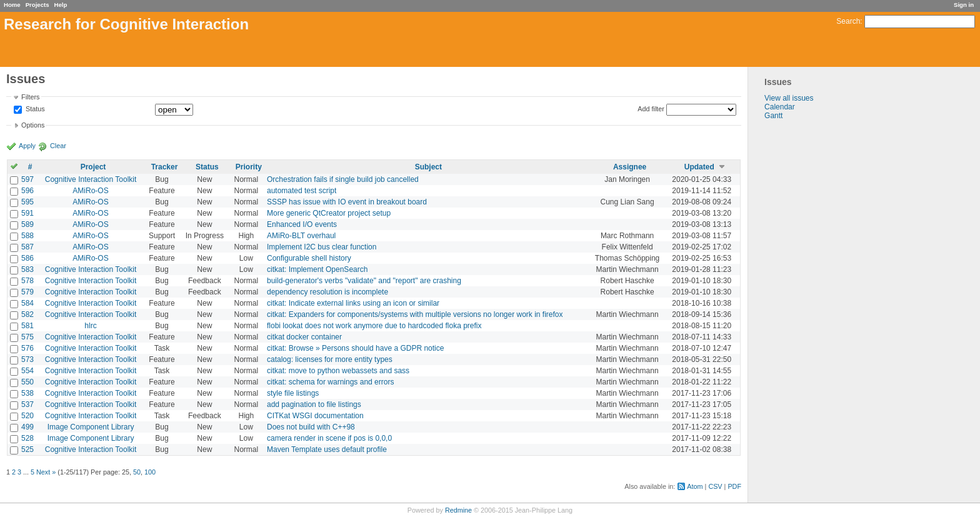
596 (27, 191)
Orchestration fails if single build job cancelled (343, 179)
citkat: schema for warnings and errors (330, 382)
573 (27, 359)
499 (27, 427)
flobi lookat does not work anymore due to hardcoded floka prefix (374, 326)
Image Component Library (91, 427)
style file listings (293, 393)
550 (27, 382)
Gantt (773, 116)
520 (27, 416)
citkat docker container (304, 337)
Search (848, 21)
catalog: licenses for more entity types (330, 359)
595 (27, 202)
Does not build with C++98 (311, 427)
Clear (58, 146)
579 (27, 292)
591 (27, 213)
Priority (249, 167)
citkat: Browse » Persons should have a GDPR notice (355, 348)
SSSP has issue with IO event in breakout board (347, 202)
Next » (46, 472)
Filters (30, 97)
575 (27, 337)
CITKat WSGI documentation (315, 416)
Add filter (651, 109)
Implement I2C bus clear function (322, 247)
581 (27, 326)
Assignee (630, 167)
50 (137, 472)
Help (61, 5)
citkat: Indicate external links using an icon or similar (353, 303)
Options (33, 125)
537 (27, 404)
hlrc (90, 326)
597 (27, 179)
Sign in (964, 5)
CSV (715, 486)
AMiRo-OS (90, 191)
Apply (27, 146)
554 (27, 371)
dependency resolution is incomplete (327, 292)
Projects (37, 5)
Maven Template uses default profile (327, 449)
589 (27, 224)
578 (27, 281)
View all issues (789, 98)
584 (27, 303)
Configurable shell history (309, 258)
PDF (734, 486)
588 (27, 236)
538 (27, 393)
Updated (699, 167)
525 (27, 449)
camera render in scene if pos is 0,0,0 (329, 438)
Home (12, 5)
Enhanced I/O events (302, 224)
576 (27, 348)
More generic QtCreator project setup (329, 213)
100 (150, 472)
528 (27, 438)
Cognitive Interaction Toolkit (91, 179)
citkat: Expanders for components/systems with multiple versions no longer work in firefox (415, 314)
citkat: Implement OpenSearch (317, 269)
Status (34, 109)
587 (27, 247)
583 (27, 269)
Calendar (780, 107)
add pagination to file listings (314, 404)
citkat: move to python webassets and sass (338, 371)
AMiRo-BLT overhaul (301, 236)
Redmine (458, 510)
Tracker (165, 167)
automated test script (302, 191)
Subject (428, 167)
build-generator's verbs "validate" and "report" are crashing (364, 281)
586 (27, 258)
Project (93, 167)
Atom (695, 486)
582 (27, 314)
